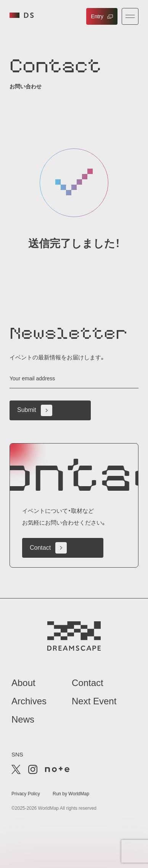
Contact (48, 548)
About (23, 683)
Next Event (94, 701)
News (23, 719)
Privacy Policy (26, 794)
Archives (29, 701)
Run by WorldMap (71, 794)
